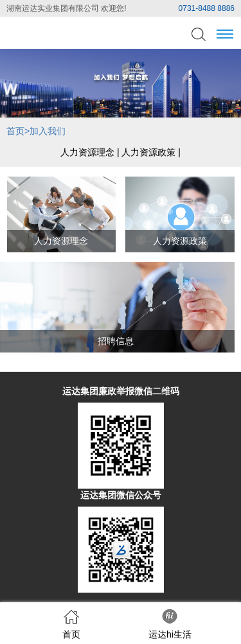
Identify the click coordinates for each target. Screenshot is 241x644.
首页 (15, 131)
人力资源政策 (148, 152)
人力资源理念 (87, 152)
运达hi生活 (170, 624)
